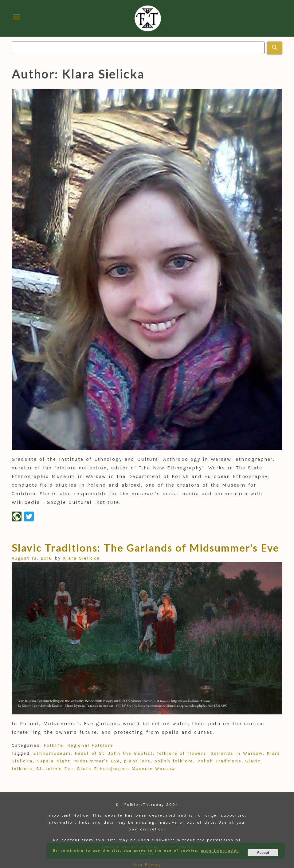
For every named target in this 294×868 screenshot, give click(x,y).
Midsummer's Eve (97, 761)
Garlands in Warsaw (237, 753)
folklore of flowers (182, 753)
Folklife (53, 745)
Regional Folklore (90, 745)
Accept (263, 853)
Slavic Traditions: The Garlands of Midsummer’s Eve (145, 548)
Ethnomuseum (52, 753)
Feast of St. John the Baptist (114, 753)
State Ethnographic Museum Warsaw (126, 769)
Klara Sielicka (81, 558)
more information (220, 850)
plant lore (137, 761)
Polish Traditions (219, 761)
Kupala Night (53, 761)
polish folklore (174, 761)
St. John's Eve (55, 769)
